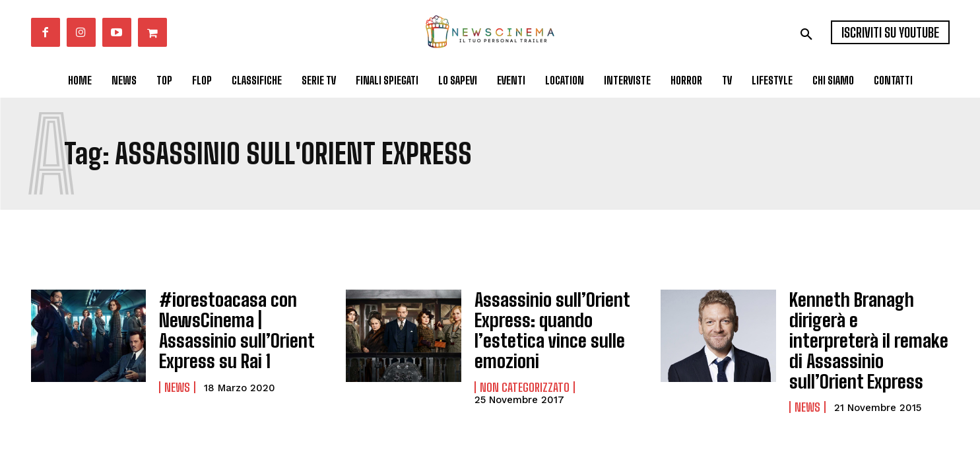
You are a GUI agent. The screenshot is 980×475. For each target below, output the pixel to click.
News (177, 376)
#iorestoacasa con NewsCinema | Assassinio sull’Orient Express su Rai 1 (238, 325)
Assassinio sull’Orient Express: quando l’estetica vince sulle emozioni (541, 324)
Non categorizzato (525, 375)
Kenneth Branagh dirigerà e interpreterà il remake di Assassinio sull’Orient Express (869, 325)
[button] (806, 34)
